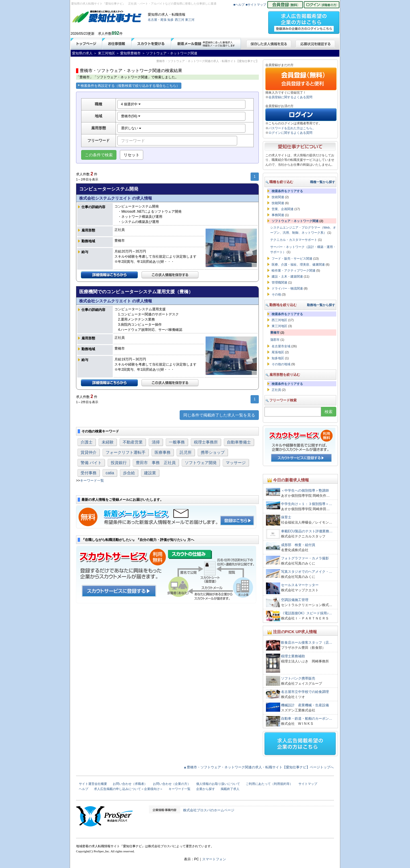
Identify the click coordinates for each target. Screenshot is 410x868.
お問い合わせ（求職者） (130, 784)
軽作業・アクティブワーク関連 (294, 270)
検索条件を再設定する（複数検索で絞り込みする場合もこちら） (129, 86)
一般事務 (177, 442)
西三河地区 (279, 320)
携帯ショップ (213, 452)
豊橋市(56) (131, 116)
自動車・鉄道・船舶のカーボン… (307, 719)
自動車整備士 (239, 442)
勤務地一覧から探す (321, 305)
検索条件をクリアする (287, 191)
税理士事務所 (206, 442)
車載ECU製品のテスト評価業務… (307, 531)
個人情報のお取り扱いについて (218, 784)
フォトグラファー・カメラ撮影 (305, 558)
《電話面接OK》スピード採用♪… (307, 613)
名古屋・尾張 (157, 20)
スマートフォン (214, 859)
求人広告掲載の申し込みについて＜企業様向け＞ (128, 789)
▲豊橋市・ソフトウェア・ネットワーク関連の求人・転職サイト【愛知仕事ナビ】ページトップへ (259, 767)
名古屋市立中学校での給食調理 (305, 692)
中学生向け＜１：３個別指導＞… (307, 504)
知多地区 (278, 358)
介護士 (87, 442)
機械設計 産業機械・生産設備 (305, 705)
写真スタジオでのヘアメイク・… (307, 572)
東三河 (190, 20)
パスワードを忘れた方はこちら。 (292, 128)
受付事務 (89, 473)
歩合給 (129, 473)
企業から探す (206, 789)
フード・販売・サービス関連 (292, 258)
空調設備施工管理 (295, 600)
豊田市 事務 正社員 (156, 463)
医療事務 (163, 452)
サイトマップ (308, 784)
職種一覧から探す (323, 182)
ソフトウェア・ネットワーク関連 (295, 221)
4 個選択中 (131, 104)
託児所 (186, 452)
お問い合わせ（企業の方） (172, 784)
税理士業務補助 (293, 656)
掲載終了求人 (230, 789)
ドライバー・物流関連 (287, 288)
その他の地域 (281, 364)
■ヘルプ (239, 5)
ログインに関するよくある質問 (290, 133)
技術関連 (278, 197)
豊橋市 (275, 333)
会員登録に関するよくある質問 (290, 97)
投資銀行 (119, 463)
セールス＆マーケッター (300, 585)
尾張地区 (278, 352)
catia (110, 473)
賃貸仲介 (89, 452)
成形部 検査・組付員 (298, 545)
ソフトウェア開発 (201, 463)
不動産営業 (133, 442)
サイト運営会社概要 (93, 784)
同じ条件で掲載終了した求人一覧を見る (219, 415)
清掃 (156, 442)
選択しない (131, 128)
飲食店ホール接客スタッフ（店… (307, 643)
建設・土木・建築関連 (287, 276)
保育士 (286, 517)
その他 (276, 294)
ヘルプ (84, 789)
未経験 (108, 442)
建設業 (150, 473)
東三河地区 (279, 326)
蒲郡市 (275, 340)
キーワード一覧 (92, 481)
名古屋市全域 (281, 346)
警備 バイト (91, 463)
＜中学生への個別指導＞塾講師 (305, 491)
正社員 (276, 390)
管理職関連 (279, 282)
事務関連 (278, 215)
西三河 (180, 20)
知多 (171, 20)
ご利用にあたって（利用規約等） (269, 784)
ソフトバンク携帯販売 (298, 678)
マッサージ (236, 463)
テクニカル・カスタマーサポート (294, 240)
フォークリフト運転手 (126, 452)
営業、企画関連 (283, 209)
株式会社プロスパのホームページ (209, 810)
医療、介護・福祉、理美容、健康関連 (298, 264)
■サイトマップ (256, 5)
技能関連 (278, 203)
